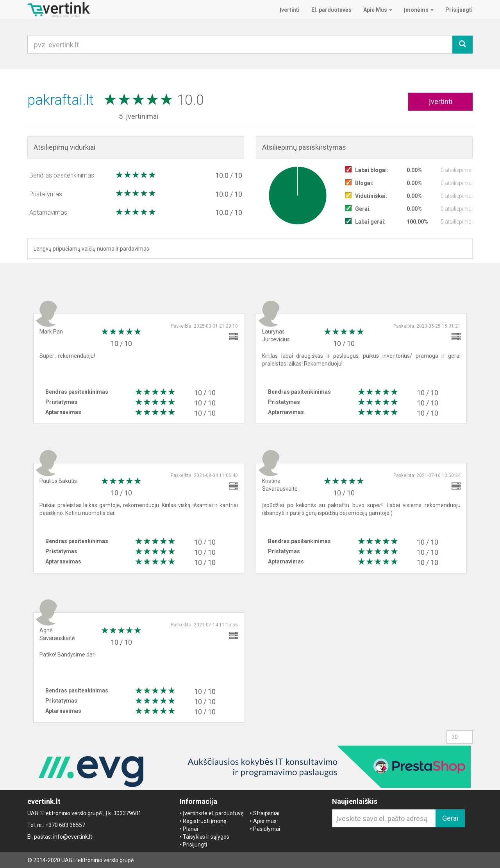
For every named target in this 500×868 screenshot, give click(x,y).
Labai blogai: (372, 170)
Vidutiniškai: (371, 196)
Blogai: (364, 183)
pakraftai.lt (62, 100)
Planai (190, 829)
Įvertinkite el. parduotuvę (213, 813)
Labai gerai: (370, 222)
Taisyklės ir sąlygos (206, 837)
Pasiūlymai (267, 829)
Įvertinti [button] (441, 101)
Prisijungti (195, 845)
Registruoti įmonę (204, 821)
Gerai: (363, 209)
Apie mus (265, 821)
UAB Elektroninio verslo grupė (97, 860)
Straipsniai (266, 813)
